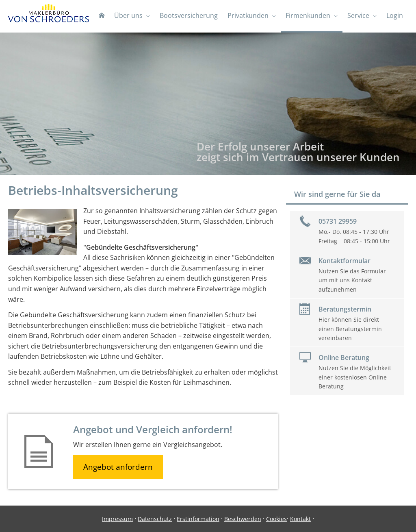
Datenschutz (155, 519)
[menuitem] (102, 16)
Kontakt (300, 519)
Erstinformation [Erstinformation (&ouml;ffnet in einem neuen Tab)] (198, 519)
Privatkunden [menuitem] (248, 15)
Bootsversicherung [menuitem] (189, 15)
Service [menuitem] (358, 15)
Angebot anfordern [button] (118, 467)
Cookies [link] (276, 519)
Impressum (117, 519)
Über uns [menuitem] (128, 15)
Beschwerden (243, 519)
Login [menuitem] (395, 15)
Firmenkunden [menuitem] (308, 15)
